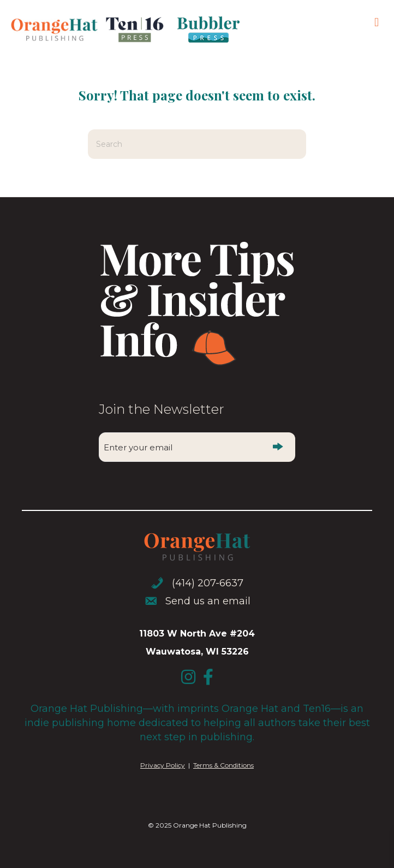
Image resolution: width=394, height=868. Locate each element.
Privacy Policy (163, 765)
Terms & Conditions (223, 765)
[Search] (197, 144)
